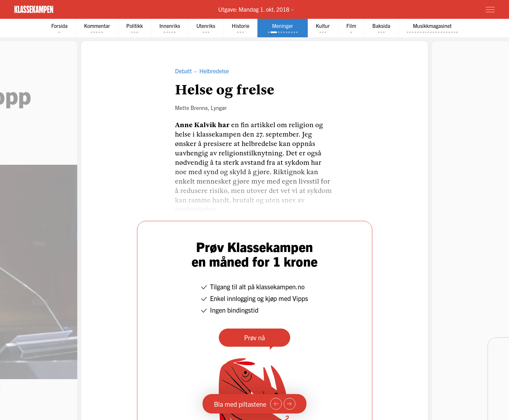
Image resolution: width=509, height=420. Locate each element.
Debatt (183, 71)
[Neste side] (290, 404)
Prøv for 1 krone (452, 9)
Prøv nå (255, 337)
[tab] (57, 28)
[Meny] (490, 9)
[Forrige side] (276, 404)
